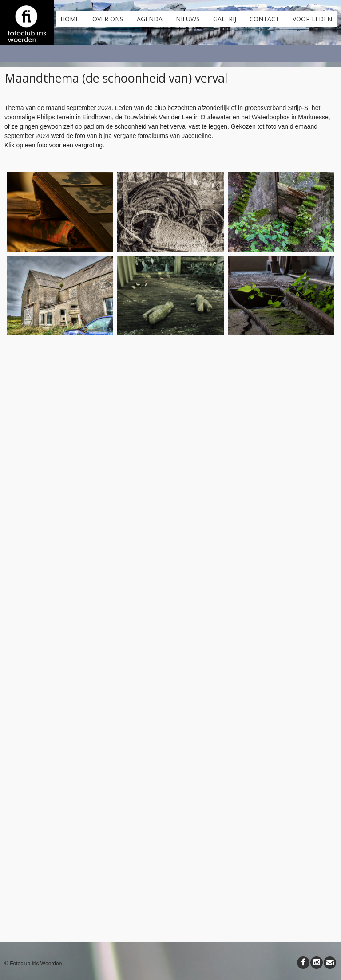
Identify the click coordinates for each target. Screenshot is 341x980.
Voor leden (312, 19)
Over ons (108, 19)
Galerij (225, 19)
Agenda (150, 19)
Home (70, 19)
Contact (264, 19)
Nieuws (188, 19)
